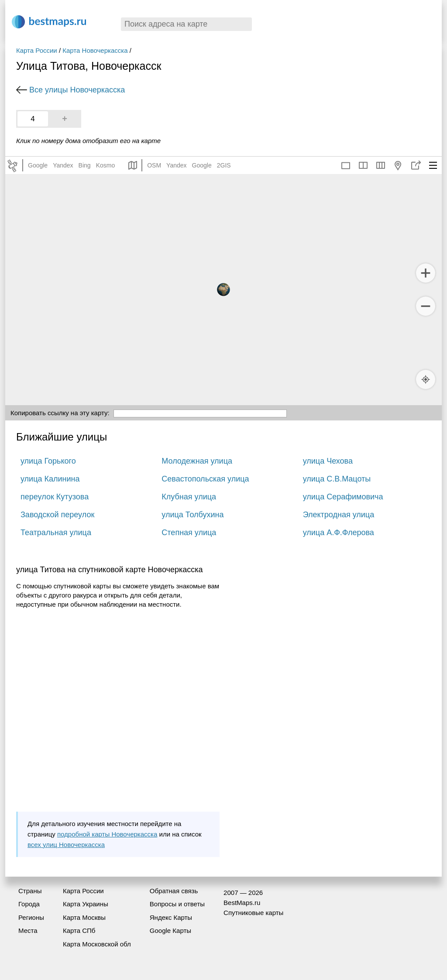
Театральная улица (56, 533)
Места (28, 930)
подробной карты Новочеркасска (107, 834)
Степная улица (189, 533)
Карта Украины (86, 904)
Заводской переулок (57, 515)
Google (38, 165)
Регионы (31, 917)
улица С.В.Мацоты (337, 479)
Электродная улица (339, 515)
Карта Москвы (84, 917)
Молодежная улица (197, 461)
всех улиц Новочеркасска (66, 845)
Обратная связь (174, 891)
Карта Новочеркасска (95, 50)
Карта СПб (79, 930)
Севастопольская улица (205, 479)
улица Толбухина (193, 515)
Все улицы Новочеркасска (77, 90)
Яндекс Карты (171, 917)
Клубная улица (189, 497)
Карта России (37, 50)
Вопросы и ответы (177, 904)
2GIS (224, 165)
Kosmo (106, 165)
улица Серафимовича (343, 497)
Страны (30, 891)
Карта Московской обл (97, 944)
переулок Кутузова (55, 497)
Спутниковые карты (253, 913)
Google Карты (170, 930)
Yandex (63, 165)
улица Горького (48, 461)
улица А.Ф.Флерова (339, 533)
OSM (154, 165)
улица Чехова (328, 461)
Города (29, 904)
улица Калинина (50, 479)
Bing (85, 165)
